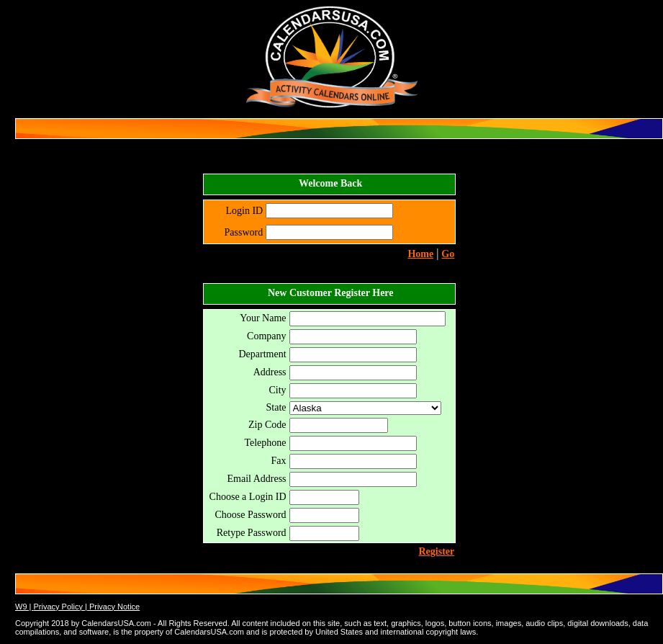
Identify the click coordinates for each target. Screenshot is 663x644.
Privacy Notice (114, 607)
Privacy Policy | (61, 607)
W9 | (24, 607)
